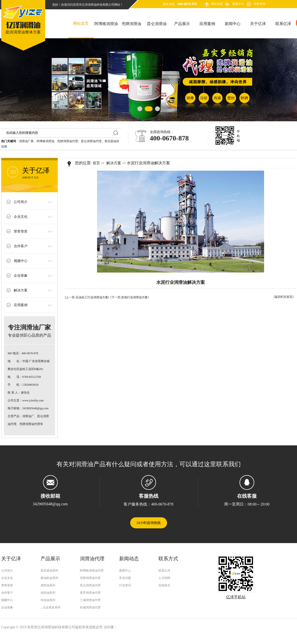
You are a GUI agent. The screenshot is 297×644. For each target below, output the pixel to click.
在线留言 (164, 585)
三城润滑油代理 (90, 600)
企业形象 (21, 276)
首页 (96, 163)
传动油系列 (48, 600)
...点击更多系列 (50, 607)
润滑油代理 (92, 559)
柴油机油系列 (49, 578)
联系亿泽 (283, 24)
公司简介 (21, 202)
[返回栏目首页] (284, 297)
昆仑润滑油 (157, 24)
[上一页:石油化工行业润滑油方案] (87, 297)
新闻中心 (233, 24)
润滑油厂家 (26, 141)
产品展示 (182, 24)
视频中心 (238, 4)
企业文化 (21, 217)
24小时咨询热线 (149, 523)
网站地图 (217, 4)
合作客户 (21, 246)
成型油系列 (48, 585)
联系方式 (168, 559)
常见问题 (125, 578)
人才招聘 (164, 578)
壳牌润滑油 (131, 24)
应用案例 (207, 24)
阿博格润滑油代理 (92, 571)
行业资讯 (125, 585)
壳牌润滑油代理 (68, 141)
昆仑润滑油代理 (91, 141)
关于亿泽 (258, 24)
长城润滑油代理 (90, 607)
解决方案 (21, 290)
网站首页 (81, 23)
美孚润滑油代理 (90, 593)
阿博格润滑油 (106, 24)
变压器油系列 (49, 571)
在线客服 (247, 496)
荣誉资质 (260, 4)
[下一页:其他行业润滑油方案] (130, 297)
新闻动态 (129, 559)
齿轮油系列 (48, 593)
